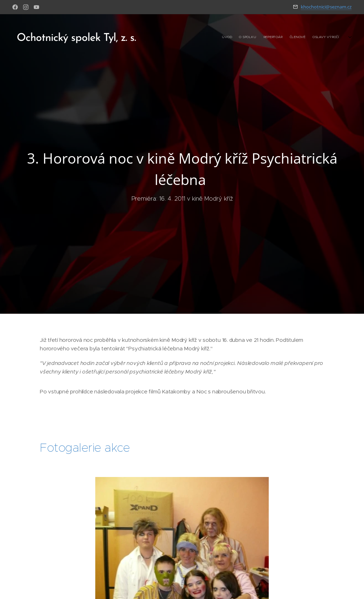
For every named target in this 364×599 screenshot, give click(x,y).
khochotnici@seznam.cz (326, 7)
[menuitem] (303, 37)
